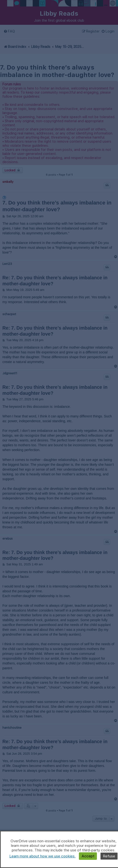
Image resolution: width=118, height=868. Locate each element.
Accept (88, 856)
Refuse (109, 856)
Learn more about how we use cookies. (42, 856)
